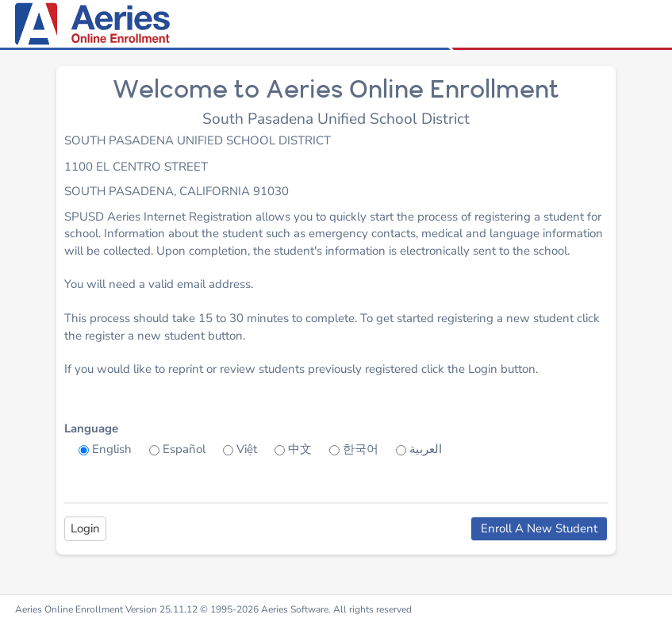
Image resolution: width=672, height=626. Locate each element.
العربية (426, 449)
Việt (247, 449)
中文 (300, 449)
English (112, 449)
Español (184, 449)
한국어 (361, 449)
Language (91, 428)
